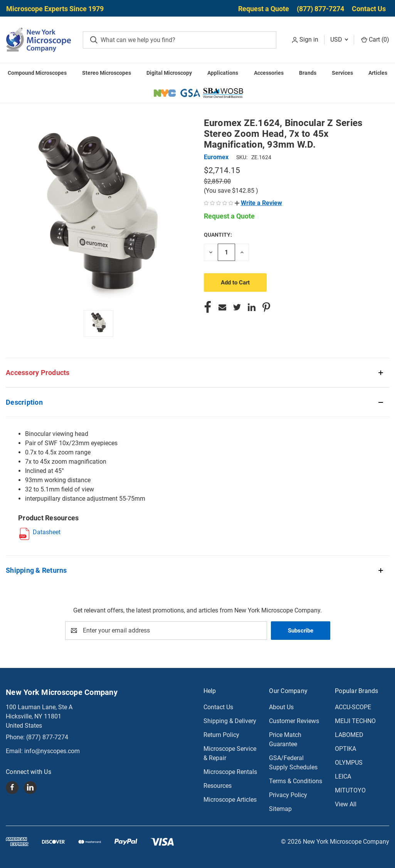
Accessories (269, 73)
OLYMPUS (349, 763)
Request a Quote (264, 9)
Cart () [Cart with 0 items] (375, 40)
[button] (258, 203)
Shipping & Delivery (230, 721)
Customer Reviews (294, 721)
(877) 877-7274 (320, 9)
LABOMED (349, 735)
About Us (281, 707)
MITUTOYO (350, 790)
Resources (218, 786)
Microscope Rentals (230, 772)
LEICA (343, 776)
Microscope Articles (230, 800)
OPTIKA (345, 749)
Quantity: (218, 235)
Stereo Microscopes (107, 73)
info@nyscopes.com (52, 751)
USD (339, 40)
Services (342, 73)
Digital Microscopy (169, 73)
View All (346, 804)
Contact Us (369, 9)
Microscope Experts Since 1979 (55, 9)
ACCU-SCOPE (353, 707)
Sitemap (280, 809)
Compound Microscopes (37, 73)
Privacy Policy (288, 795)
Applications (223, 73)
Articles (378, 73)
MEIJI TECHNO (355, 721)
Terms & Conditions (296, 781)
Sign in (309, 40)
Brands (308, 73)
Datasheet (47, 532)
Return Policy (221, 735)
